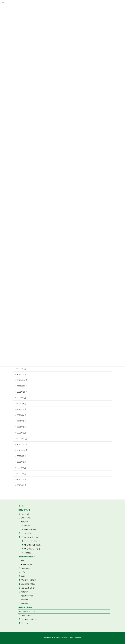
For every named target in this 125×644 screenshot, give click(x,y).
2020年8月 (22, 462)
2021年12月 (22, 380)
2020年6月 (22, 468)
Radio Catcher (27, 565)
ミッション (25, 514)
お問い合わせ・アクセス (28, 611)
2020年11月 (22, 444)
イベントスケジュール (30, 537)
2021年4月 (22, 415)
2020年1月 (22, 485)
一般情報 (27, 553)
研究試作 (25, 592)
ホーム (21, 506)
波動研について (24, 510)
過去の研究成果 (30, 529)
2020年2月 (22, 479)
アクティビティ (27, 533)
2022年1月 (22, 374)
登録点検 (25, 600)
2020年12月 (22, 439)
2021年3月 (22, 421)
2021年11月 (22, 386)
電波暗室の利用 (27, 596)
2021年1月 (22, 433)
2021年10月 (22, 392)
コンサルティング (28, 588)
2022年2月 (22, 369)
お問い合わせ (26, 615)
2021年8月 (22, 404)
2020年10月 (22, 450)
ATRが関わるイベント (32, 549)
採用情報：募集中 (25, 607)
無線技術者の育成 (28, 584)
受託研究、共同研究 (29, 580)
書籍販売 (25, 604)
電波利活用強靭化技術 (27, 557)
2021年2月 (22, 427)
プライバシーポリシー (30, 619)
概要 (23, 561)
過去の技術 (25, 568)
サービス (22, 572)
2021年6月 (22, 409)
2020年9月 (22, 456)
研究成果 (25, 522)
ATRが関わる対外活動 (32, 545)
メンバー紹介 (26, 518)
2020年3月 (22, 474)
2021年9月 (22, 398)
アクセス (25, 623)
